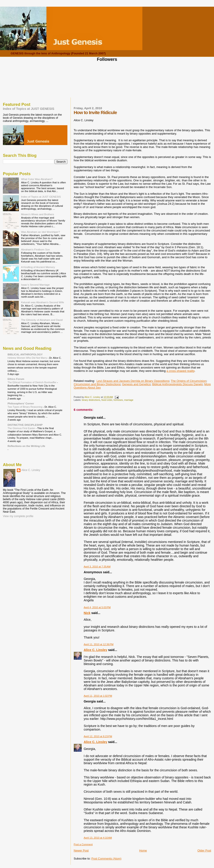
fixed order (107, 400)
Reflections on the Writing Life (26, 446)
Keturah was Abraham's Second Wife (43, 302)
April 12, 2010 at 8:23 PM (98, 736)
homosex (118, 400)
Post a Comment (83, 844)
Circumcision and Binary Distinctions (97, 384)
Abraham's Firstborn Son (35, 249)
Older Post (204, 851)
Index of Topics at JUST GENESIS (29, 109)
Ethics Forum (16, 379)
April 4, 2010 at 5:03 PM (97, 607)
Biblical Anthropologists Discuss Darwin (177, 384)
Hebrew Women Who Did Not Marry (28, 358)
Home (143, 851)
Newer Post (81, 851)
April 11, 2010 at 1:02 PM (98, 696)
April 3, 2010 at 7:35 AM (97, 567)
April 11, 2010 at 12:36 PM (99, 644)
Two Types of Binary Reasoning (25, 407)
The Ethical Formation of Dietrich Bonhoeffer (32, 382)
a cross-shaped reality (180, 371)
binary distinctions (91, 400)
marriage (129, 400)
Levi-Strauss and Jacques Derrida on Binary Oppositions (133, 381)
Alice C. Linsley (95, 650)
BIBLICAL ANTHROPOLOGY (25, 354)
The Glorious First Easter (22, 428)
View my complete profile (18, 516)
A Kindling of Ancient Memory (38, 267)
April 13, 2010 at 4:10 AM (98, 838)
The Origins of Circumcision (189, 381)
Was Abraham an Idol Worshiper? (41, 232)
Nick (87, 613)
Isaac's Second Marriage (35, 285)
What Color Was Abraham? (37, 179)
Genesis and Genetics (136, 384)
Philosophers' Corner (21, 403)
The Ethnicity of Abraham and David (42, 320)
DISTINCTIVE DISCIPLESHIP (25, 425)
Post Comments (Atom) (106, 859)
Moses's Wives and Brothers (38, 214)
